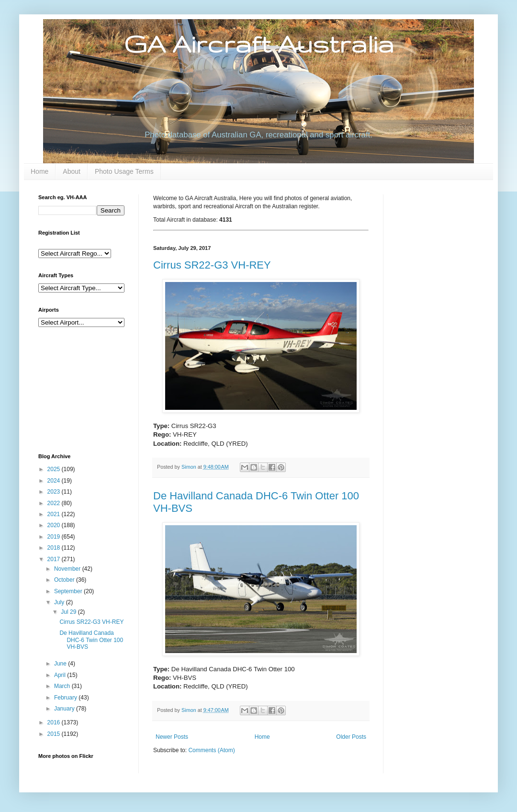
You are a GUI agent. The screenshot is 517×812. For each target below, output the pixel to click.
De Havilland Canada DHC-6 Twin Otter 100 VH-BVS (91, 640)
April (61, 675)
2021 (55, 514)
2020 (55, 525)
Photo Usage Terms (124, 171)
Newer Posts (172, 737)
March (63, 686)
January (65, 709)
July (60, 602)
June (61, 664)
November (68, 569)
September (69, 591)
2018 (55, 548)
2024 (55, 481)
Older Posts (351, 737)
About (72, 171)
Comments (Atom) (211, 750)
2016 (55, 722)
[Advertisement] (86, 389)
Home (39, 171)
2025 (55, 469)
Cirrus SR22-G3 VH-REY (212, 265)
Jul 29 (69, 612)
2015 (55, 734)
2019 (55, 537)
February (66, 698)
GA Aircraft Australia (259, 44)
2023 (55, 492)
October (65, 580)
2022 (55, 503)
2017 (55, 559)
